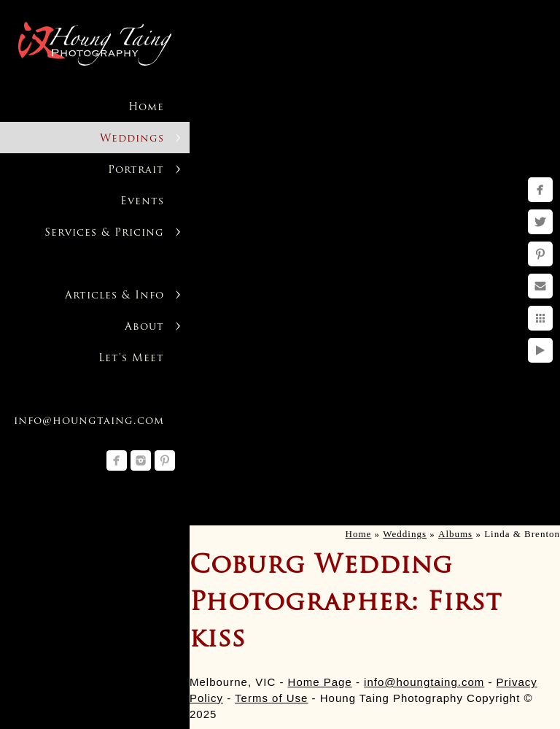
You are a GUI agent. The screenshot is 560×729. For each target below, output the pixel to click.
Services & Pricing (104, 233)
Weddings (132, 139)
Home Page (320, 682)
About (144, 327)
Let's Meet (131, 359)
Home (146, 108)
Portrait (136, 170)
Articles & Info (114, 296)
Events (142, 202)
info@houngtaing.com (424, 682)
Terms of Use (271, 698)
